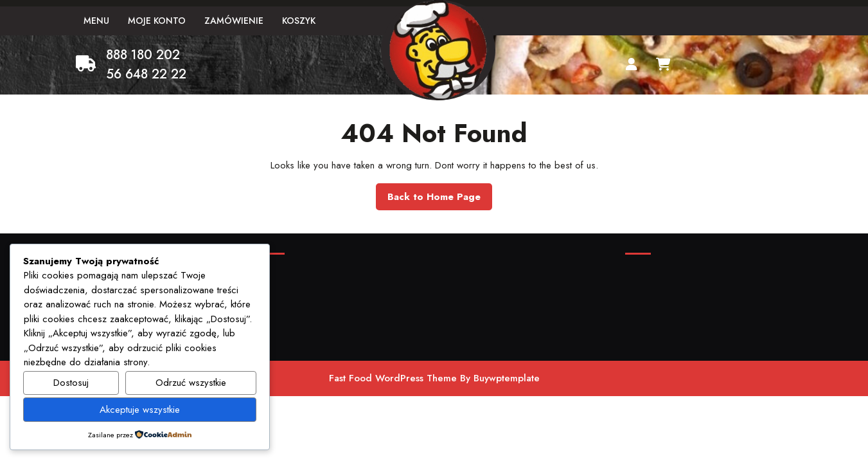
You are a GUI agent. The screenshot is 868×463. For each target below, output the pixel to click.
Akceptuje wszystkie (140, 410)
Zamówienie (234, 21)
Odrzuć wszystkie (191, 383)
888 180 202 (143, 55)
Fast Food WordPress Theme (393, 378)
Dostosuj (71, 383)
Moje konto (157, 21)
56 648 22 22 (146, 74)
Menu (96, 21)
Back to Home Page (440, 200)
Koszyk (299, 21)
